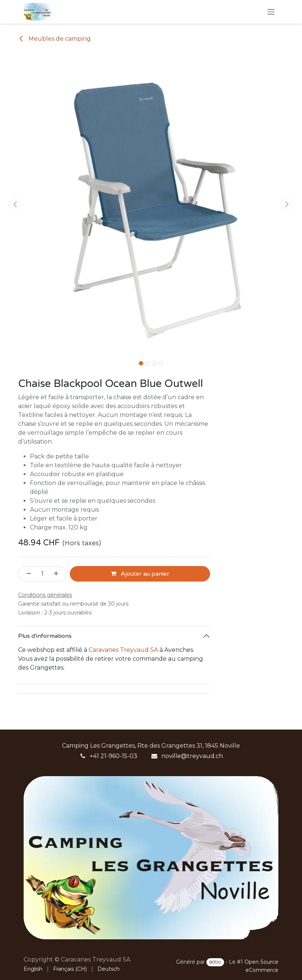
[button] (15, 204)
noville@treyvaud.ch (192, 756)
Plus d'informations (45, 636)
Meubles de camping (54, 39)
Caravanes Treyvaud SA (123, 650)
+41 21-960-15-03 (114, 756)
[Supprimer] (27, 574)
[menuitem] (33, 969)
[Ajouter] (58, 574)
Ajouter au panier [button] (140, 574)
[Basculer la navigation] (271, 12)
